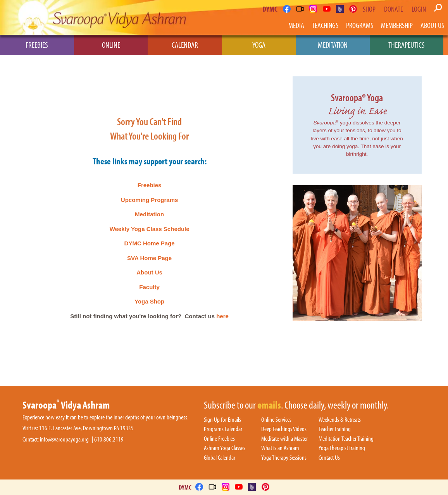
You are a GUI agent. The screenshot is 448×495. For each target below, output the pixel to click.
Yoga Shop (149, 301)
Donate (394, 9)
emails (269, 405)
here (222, 316)
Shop (369, 9)
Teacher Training (335, 429)
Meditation (333, 45)
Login (419, 9)
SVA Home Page (149, 258)
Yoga (259, 45)
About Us (432, 25)
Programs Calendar (223, 429)
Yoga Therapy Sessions (284, 458)
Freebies (37, 45)
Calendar (185, 45)
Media (296, 25)
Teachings (325, 25)
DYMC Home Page (150, 243)
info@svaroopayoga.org (64, 439)
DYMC (270, 9)
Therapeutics (407, 45)
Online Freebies (219, 439)
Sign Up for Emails (222, 420)
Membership (397, 25)
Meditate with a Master (284, 439)
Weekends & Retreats (340, 420)
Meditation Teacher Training (346, 439)
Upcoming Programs (150, 200)
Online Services (276, 420)
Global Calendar (220, 458)
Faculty (149, 287)
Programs (360, 25)
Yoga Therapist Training (342, 448)
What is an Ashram (280, 448)
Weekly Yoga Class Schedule (150, 229)
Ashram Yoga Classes (225, 448)
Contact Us (329, 458)
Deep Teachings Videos (284, 429)
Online (111, 45)
